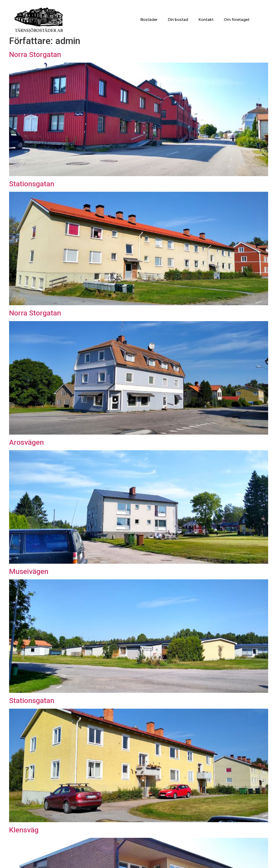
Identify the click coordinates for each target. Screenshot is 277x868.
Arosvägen (26, 442)
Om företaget (237, 20)
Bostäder (149, 20)
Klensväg (24, 830)
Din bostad (178, 20)
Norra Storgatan (35, 54)
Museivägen (29, 571)
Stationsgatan (32, 184)
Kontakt (206, 20)
